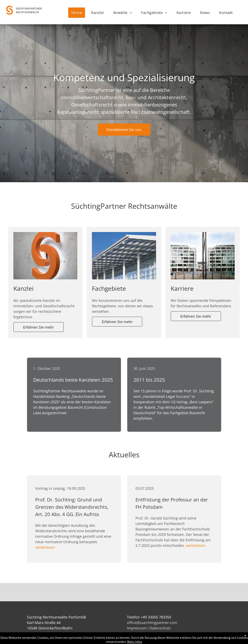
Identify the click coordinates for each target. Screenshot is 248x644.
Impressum (137, 628)
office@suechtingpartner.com (152, 623)
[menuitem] (78, 13)
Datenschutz (160, 628)
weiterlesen (45, 547)
